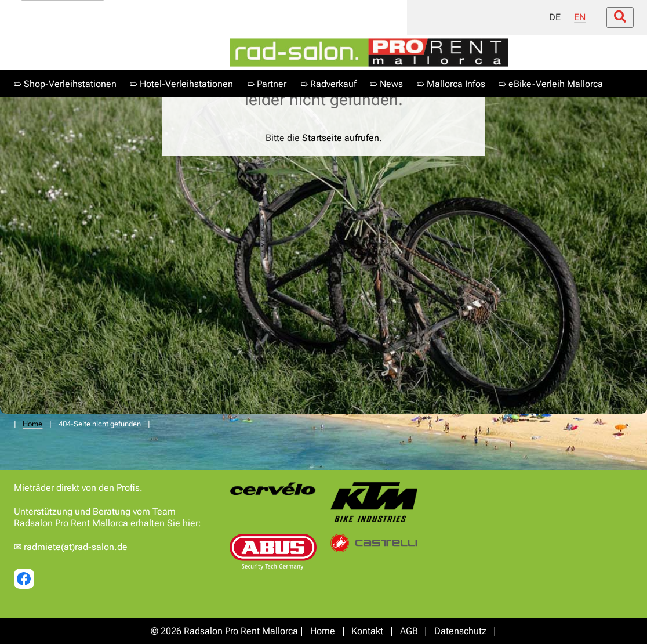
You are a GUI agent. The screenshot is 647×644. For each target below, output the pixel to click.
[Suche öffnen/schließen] (619, 18)
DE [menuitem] (554, 17)
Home (32, 424)
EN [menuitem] (580, 17)
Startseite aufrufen (341, 138)
